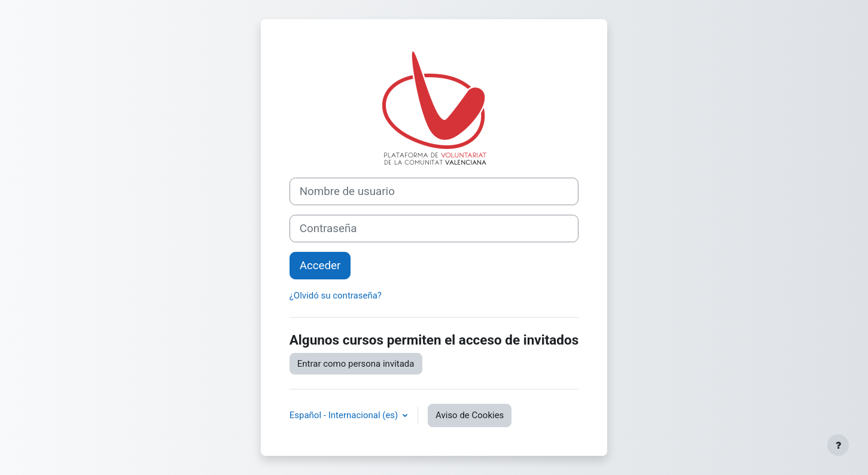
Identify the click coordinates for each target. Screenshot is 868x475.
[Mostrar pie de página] (838, 445)
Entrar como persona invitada (356, 364)
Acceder (320, 266)
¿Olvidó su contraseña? (336, 296)
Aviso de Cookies (470, 415)
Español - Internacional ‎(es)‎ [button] (345, 415)
